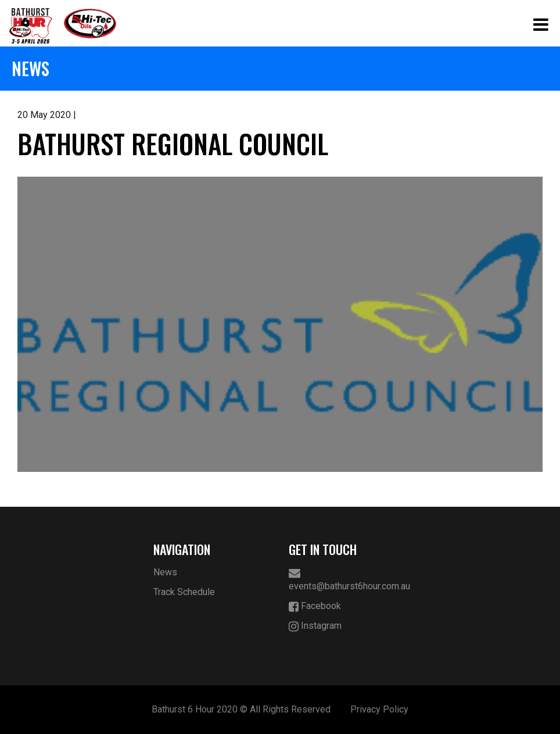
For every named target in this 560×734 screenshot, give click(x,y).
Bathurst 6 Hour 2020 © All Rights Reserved (241, 709)
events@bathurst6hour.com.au (348, 579)
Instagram (315, 626)
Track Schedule (184, 592)
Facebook (315, 606)
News (165, 572)
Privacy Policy (379, 709)
